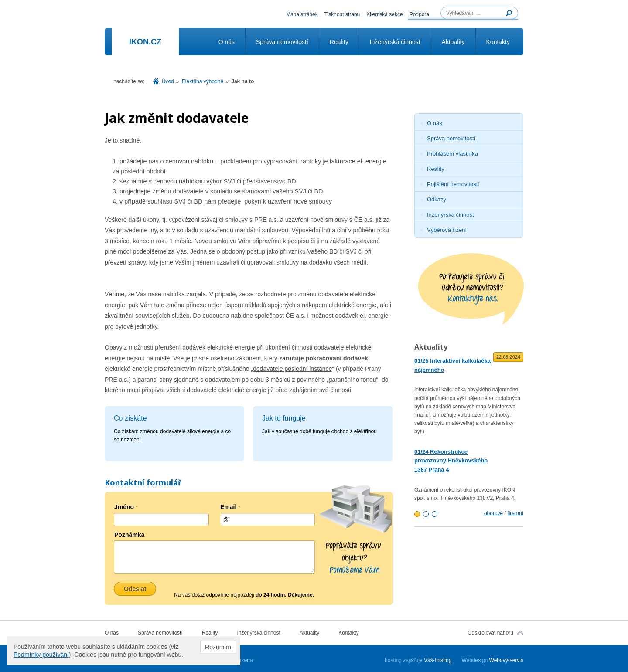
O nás (227, 42)
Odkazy (437, 199)
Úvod (168, 81)
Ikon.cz (145, 42)
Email (230, 507)
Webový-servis (506, 660)
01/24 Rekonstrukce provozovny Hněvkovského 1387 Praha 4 (451, 461)
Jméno (126, 507)
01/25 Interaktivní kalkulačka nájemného (452, 365)
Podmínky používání (41, 655)
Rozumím (218, 647)
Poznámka (129, 535)
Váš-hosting (438, 660)
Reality (339, 42)
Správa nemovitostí (282, 42)
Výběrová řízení (447, 230)
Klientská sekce (384, 14)
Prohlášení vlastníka (452, 154)
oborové (493, 513)
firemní (515, 513)
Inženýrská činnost (395, 42)
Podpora (419, 14)
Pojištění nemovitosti (453, 184)
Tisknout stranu (342, 14)
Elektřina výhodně (203, 81)
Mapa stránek (302, 14)
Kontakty (498, 42)
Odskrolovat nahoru (490, 633)
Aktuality (453, 42)
